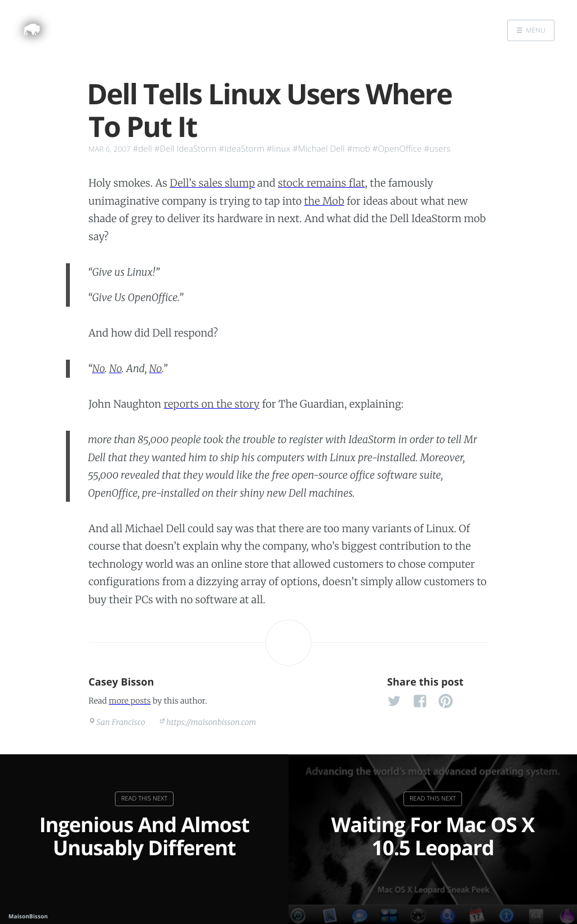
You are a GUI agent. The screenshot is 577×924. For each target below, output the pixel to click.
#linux (278, 149)
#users (437, 149)
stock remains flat (321, 183)
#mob (359, 149)
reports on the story (212, 404)
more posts (130, 701)
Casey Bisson (121, 682)
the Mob (324, 201)
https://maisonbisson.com (211, 722)
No (99, 368)
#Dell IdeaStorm (186, 149)
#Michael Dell (318, 149)
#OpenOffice (397, 149)
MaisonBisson (28, 916)
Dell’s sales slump (212, 183)
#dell (143, 149)
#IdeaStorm (241, 149)
